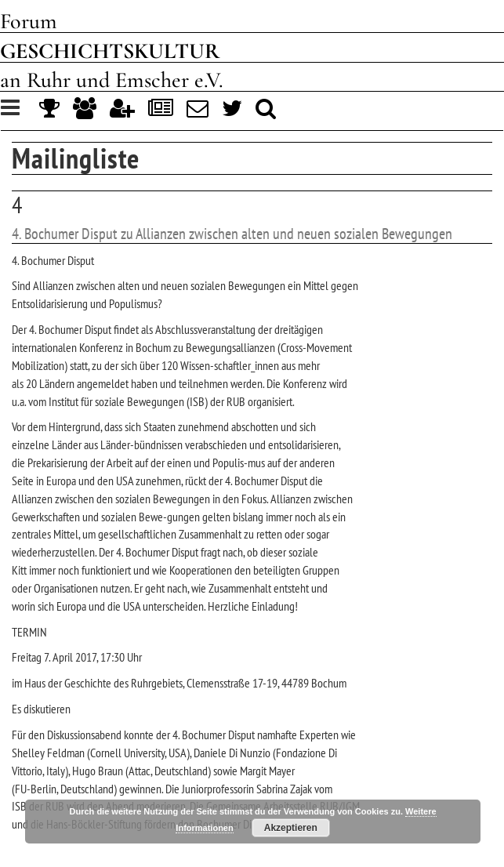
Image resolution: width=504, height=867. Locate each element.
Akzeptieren (291, 828)
